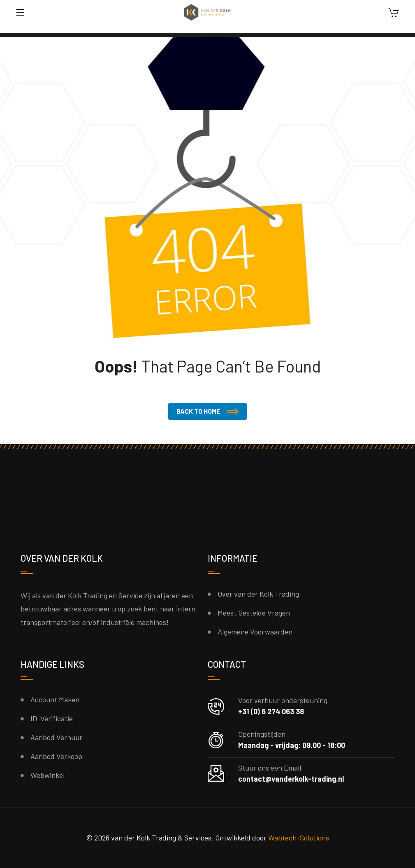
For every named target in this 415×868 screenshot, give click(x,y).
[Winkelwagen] (393, 13)
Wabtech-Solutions (299, 838)
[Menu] (20, 12)
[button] (207, 411)
